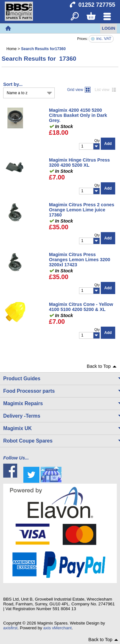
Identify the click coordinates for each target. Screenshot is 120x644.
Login (108, 28)
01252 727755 (97, 5)
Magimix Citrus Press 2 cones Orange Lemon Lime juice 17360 (82, 210)
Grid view (75, 90)
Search (75, 17)
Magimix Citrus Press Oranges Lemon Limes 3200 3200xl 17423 (80, 260)
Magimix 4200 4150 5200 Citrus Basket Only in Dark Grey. (78, 115)
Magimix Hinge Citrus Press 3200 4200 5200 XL (79, 163)
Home (8, 28)
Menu (107, 17)
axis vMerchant (57, 628)
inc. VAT (104, 39)
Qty (97, 140)
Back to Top (99, 366)
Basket (91, 17)
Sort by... (13, 84)
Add (108, 144)
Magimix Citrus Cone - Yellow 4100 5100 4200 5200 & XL (81, 307)
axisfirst (10, 628)
